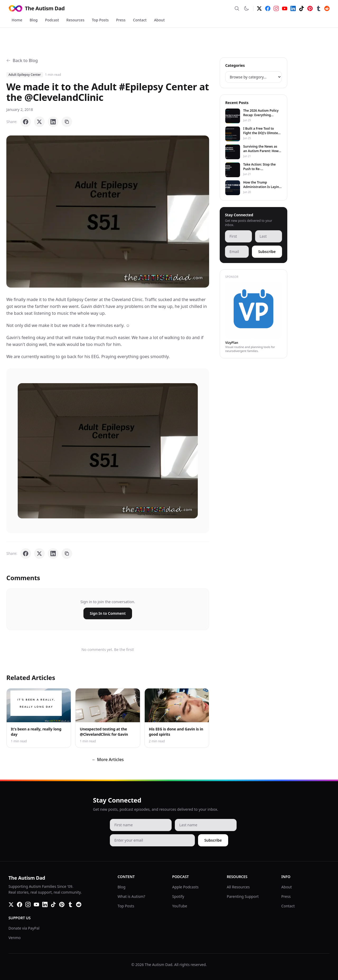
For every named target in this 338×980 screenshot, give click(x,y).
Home (17, 20)
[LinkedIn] (293, 8)
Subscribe (267, 252)
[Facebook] (268, 8)
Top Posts (100, 20)
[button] (108, 212)
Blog (34, 20)
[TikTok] (302, 8)
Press (121, 20)
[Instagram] (276, 8)
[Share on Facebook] (26, 122)
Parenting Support (243, 896)
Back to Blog (22, 60)
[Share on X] (39, 122)
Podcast (52, 20)
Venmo (15, 938)
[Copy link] (67, 122)
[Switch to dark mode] (246, 8)
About (159, 20)
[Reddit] (327, 8)
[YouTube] (285, 8)
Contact (140, 20)
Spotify (178, 896)
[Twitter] (259, 8)
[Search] (237, 8)
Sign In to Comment (108, 613)
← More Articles (108, 759)
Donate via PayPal (24, 928)
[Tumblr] (318, 8)
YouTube (180, 906)
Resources (75, 20)
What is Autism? (131, 896)
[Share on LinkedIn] (53, 122)
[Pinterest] (310, 8)
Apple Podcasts (185, 887)
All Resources (238, 887)
